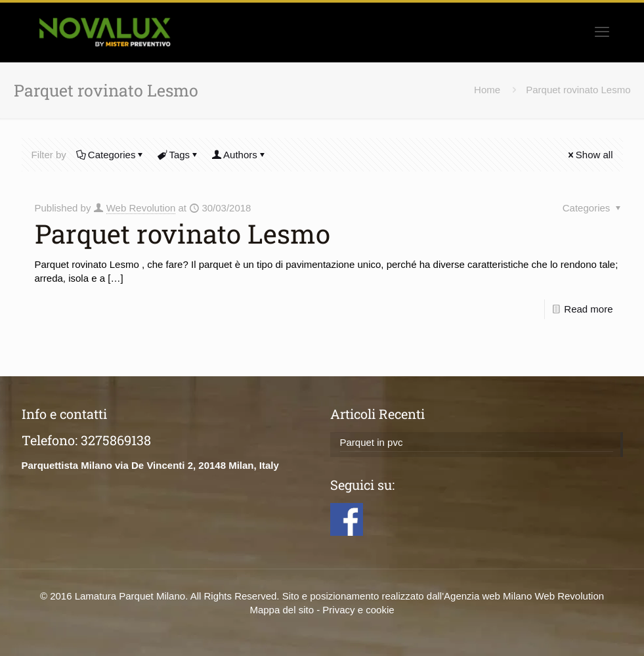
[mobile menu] (602, 32)
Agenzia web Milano (488, 596)
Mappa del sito (282, 610)
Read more (588, 309)
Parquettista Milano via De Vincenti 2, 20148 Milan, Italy (150, 465)
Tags (178, 155)
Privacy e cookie (358, 610)
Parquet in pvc (372, 442)
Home (487, 90)
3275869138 (116, 440)
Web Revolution (141, 208)
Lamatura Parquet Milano (130, 596)
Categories (111, 155)
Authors (239, 155)
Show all (590, 155)
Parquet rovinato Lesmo (578, 90)
